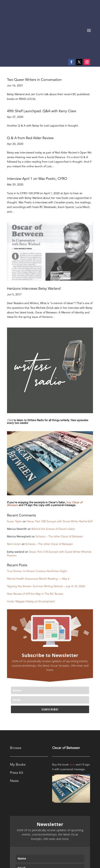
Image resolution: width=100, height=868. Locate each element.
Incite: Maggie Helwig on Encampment (31, 559)
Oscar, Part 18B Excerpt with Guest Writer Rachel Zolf (60, 479)
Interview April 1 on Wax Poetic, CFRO (37, 136)
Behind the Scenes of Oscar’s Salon (53, 487)
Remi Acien (14, 502)
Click (10, 378)
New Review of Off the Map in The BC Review (35, 552)
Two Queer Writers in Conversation (34, 37)
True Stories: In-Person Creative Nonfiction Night (37, 529)
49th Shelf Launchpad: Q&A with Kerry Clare (42, 69)
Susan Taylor (14, 479)
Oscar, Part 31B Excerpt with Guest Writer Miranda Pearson (49, 511)
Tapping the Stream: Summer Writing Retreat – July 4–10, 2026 (46, 544)
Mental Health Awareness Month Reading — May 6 (38, 537)
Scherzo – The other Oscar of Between (59, 494)
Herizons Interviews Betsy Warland (34, 246)
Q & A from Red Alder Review (30, 96)
